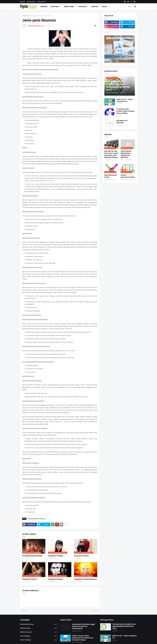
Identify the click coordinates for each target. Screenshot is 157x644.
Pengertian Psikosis (30, 579)
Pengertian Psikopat (55, 556)
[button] (130, 7)
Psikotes (95, 7)
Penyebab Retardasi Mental (32, 556)
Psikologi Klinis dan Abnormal (40, 16)
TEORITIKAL (55, 7)
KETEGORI (82, 7)
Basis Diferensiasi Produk (111, 176)
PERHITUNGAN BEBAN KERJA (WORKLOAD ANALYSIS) (126, 154)
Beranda (23, 2)
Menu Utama (69, 7)
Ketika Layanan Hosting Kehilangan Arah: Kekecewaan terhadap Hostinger (83, 638)
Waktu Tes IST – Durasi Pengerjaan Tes (124, 100)
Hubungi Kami (41, 2)
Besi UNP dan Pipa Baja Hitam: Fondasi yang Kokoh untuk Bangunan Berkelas (111, 154)
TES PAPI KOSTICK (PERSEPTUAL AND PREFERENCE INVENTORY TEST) (124, 626)
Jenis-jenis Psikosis (81, 556)
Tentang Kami (31, 2)
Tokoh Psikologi (38, 640)
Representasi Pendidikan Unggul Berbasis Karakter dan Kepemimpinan (84, 626)
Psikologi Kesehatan (38, 624)
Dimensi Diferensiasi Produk (128, 176)
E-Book (104, 7)
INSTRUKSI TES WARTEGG (122, 122)
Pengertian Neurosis (56, 579)
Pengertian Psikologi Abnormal (85, 579)
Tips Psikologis (38, 636)
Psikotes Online (38, 628)
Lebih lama (94, 611)
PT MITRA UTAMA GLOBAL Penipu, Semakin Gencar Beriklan (125, 111)
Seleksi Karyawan (38, 632)
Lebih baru (25, 611)
